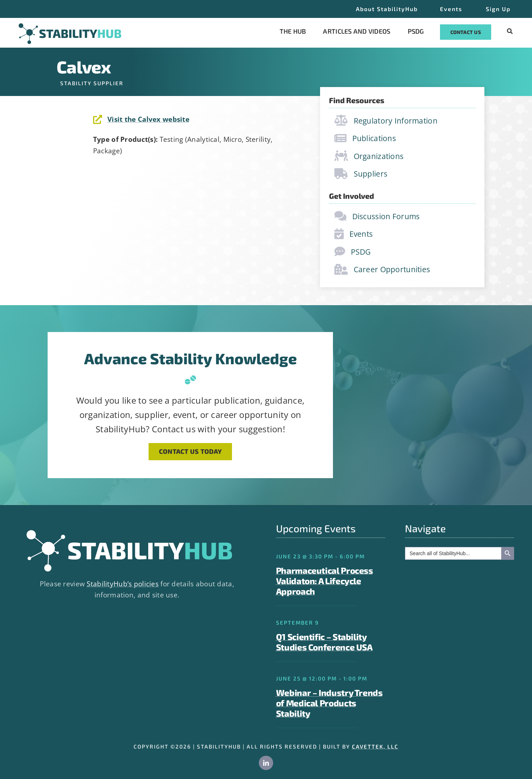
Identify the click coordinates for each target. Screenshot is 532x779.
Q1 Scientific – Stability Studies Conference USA (324, 642)
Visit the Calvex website (148, 119)
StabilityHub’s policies (123, 584)
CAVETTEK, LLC (375, 746)
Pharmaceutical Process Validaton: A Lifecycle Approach (325, 581)
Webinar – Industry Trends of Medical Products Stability (329, 703)
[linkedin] (266, 763)
